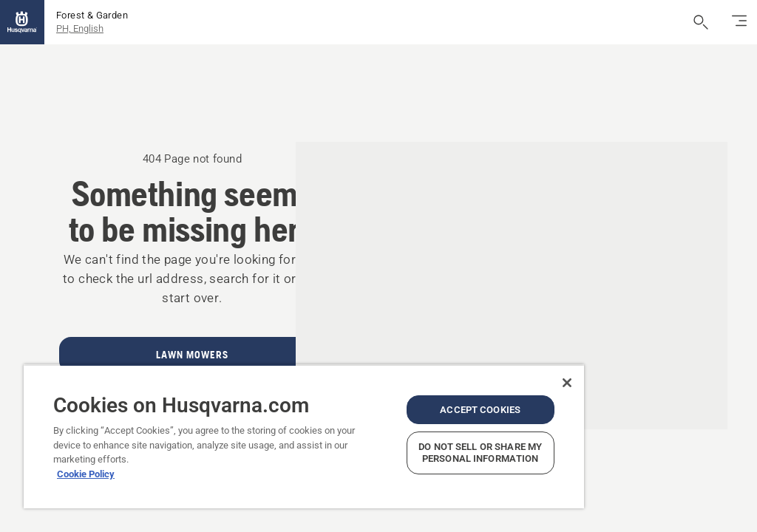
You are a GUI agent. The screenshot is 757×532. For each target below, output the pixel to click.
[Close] (567, 383)
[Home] (22, 22)
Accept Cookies (480, 410)
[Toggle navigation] (739, 22)
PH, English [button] (80, 28)
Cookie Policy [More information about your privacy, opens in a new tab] (86, 474)
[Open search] (701, 22)
